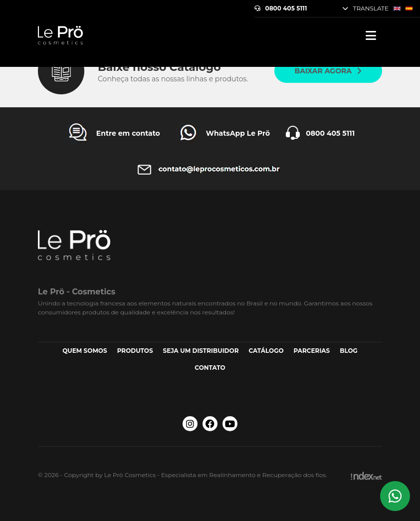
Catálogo (266, 351)
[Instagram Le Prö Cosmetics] (190, 424)
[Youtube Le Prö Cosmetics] (230, 424)
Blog (349, 351)
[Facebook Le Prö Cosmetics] (210, 424)
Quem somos (85, 351)
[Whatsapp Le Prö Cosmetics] (395, 496)
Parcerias (312, 351)
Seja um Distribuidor (201, 351)
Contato (210, 368)
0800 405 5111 (281, 8)
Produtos (135, 351)
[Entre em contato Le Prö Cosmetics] (113, 133)
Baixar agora (328, 71)
